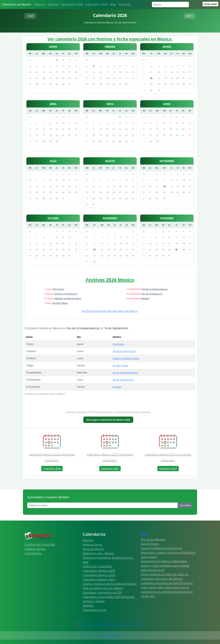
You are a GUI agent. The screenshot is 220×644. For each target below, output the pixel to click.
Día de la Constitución (124, 351)
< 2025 (30, 16)
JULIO (53, 161)
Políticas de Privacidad (40, 544)
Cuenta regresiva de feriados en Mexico (110, 584)
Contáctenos (33, 553)
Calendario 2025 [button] (110, 469)
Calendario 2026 (72, 4)
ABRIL (53, 104)
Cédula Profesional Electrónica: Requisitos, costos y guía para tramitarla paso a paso (168, 552)
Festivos (40, 4)
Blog (113, 4)
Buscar (196, 5)
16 (151, 78)
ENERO (53, 47)
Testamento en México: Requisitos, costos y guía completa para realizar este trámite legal (165, 565)
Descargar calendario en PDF (102, 592)
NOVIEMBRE (110, 218)
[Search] (170, 5)
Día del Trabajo (120, 365)
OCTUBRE (53, 218)
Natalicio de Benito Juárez (126, 358)
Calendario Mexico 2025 (99, 571)
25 (177, 250)
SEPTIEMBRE (167, 161)
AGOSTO (110, 161)
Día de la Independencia (125, 373)
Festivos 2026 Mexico (110, 280)
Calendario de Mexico (16, 4)
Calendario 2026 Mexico (110, 635)
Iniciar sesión (210, 4)
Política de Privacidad (97, 566)
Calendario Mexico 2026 (99, 575)
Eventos (53, 4)
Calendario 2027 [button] (168, 469)
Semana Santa (92, 544)
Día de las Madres (153, 539)
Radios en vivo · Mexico (98, 553)
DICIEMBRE (167, 218)
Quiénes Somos (35, 549)
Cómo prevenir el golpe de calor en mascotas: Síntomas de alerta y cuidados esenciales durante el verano (167, 579)
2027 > (190, 16)
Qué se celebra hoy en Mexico (103, 588)
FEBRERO (110, 47)
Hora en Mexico (93, 549)
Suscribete (185, 505)
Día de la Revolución (123, 380)
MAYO (110, 104)
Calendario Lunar (94, 610)
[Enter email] (103, 505)
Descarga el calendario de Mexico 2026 (108, 420)
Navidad (117, 387)
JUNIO (167, 104)
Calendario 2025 (96, 4)
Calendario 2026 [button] (52, 469)
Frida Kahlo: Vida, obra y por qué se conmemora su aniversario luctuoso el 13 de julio (167, 592)
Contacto (124, 4)
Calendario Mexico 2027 (99, 579)
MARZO (167, 47)
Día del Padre (150, 544)
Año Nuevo (118, 344)
